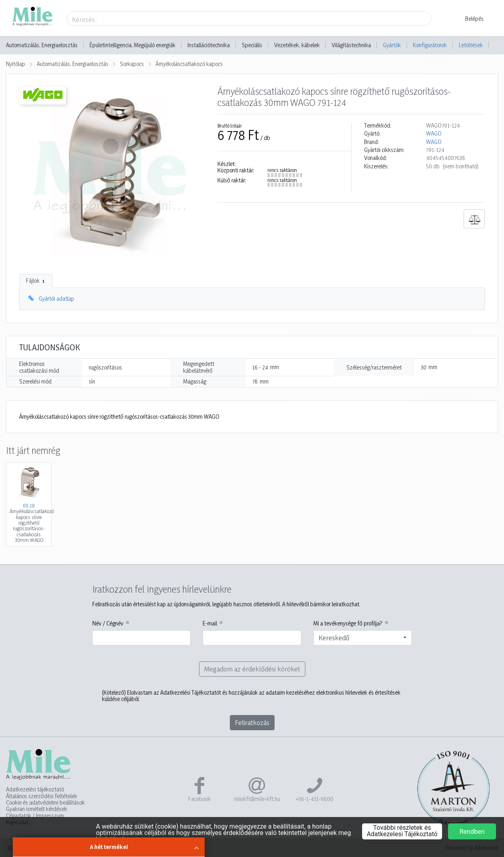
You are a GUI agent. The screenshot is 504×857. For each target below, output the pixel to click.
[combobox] (363, 638)
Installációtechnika (209, 45)
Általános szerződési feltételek (42, 796)
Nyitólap (16, 64)
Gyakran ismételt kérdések (37, 809)
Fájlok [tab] (36, 281)
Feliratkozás (252, 722)
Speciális (252, 45)
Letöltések (471, 45)
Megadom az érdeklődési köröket (252, 669)
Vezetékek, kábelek (297, 45)
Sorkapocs (132, 64)
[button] (469, 19)
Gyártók (392, 45)
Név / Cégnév (108, 623)
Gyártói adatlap (57, 299)
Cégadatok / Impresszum (35, 816)
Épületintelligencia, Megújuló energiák (132, 45)
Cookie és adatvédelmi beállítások (45, 803)
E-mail (210, 623)
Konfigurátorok (430, 45)
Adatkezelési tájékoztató (35, 789)
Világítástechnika (351, 45)
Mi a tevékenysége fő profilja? (348, 623)
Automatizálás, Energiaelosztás (42, 45)
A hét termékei (109, 847)
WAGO (434, 134)
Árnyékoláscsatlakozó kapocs (189, 64)
